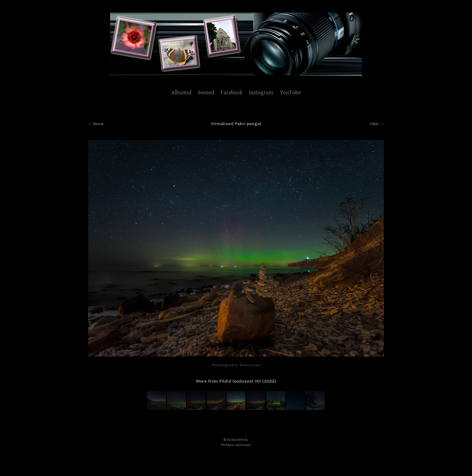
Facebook (232, 93)
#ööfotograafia (225, 365)
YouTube (290, 93)
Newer (98, 124)
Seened (206, 93)
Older (374, 124)
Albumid (181, 93)
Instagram (261, 93)
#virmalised (250, 365)
